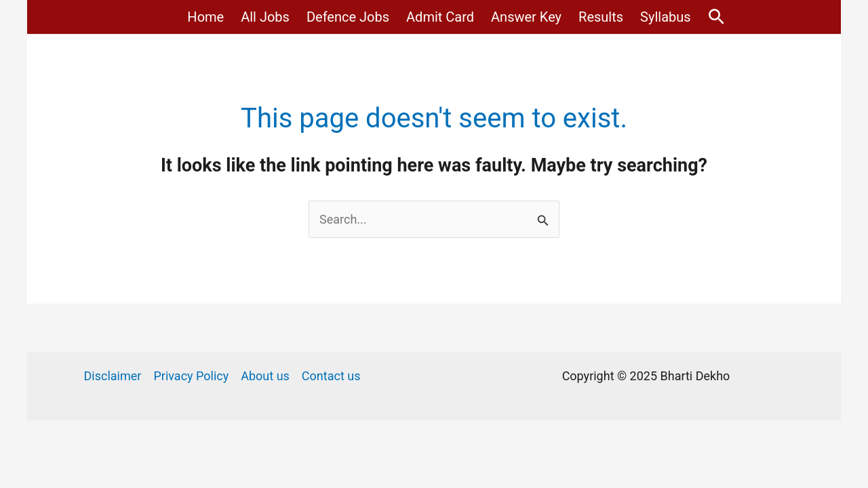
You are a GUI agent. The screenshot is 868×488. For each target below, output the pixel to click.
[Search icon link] (716, 17)
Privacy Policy (191, 376)
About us (265, 376)
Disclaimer (113, 376)
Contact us (331, 376)
